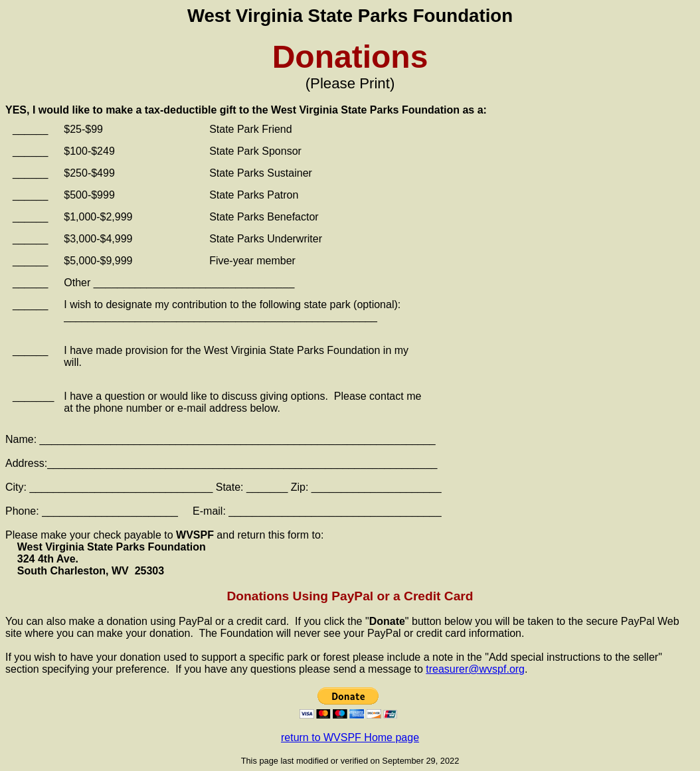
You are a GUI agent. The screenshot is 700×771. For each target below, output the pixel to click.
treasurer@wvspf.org (475, 669)
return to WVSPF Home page (350, 737)
